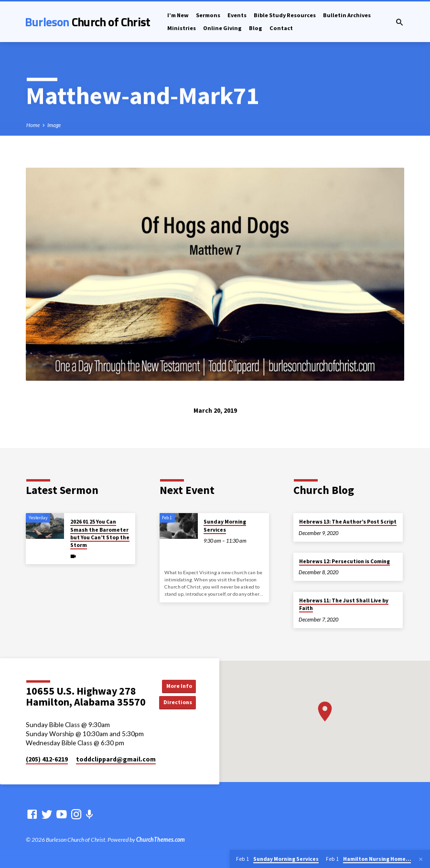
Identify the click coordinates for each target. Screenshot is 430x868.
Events (237, 15)
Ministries (182, 28)
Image (54, 125)
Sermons (208, 15)
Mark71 (219, 95)
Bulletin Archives (347, 15)
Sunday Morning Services (225, 525)
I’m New (178, 15)
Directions (180, 702)
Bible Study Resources (285, 15)
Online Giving (222, 28)
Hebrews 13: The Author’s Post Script (348, 522)
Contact (281, 28)
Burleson (87, 22)
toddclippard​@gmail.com (116, 759)
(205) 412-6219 (47, 759)
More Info (179, 685)
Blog (256, 28)
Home (33, 125)
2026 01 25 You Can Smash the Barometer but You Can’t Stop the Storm (100, 533)
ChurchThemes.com (161, 840)
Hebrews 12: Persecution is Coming (344, 561)
